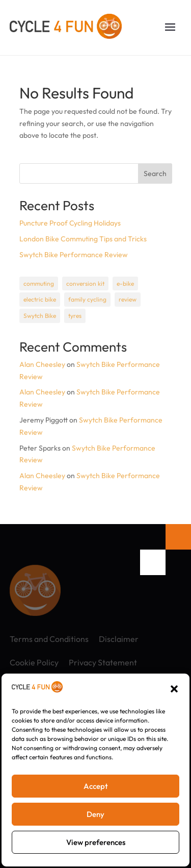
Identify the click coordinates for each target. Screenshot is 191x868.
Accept (96, 786)
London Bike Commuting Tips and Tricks (83, 239)
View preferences (96, 842)
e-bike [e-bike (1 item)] (125, 283)
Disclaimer (119, 639)
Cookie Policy (34, 662)
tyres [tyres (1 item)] (75, 316)
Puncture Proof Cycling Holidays (70, 223)
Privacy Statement (103, 662)
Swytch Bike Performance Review (74, 255)
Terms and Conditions (49, 639)
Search (155, 173)
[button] (174, 689)
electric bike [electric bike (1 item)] (40, 299)
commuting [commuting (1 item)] (39, 283)
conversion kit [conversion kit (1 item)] (85, 283)
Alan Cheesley (42, 364)
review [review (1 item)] (128, 299)
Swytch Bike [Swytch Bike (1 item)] (40, 316)
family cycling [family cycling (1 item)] (87, 299)
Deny (95, 814)
